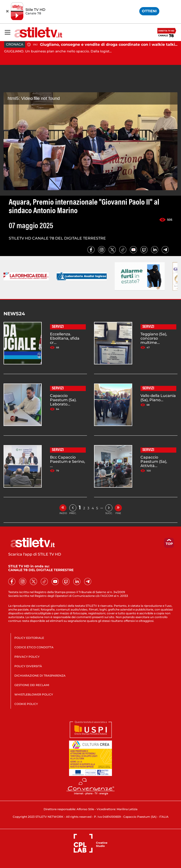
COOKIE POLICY (26, 704)
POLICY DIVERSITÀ (28, 666)
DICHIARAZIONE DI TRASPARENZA (40, 676)
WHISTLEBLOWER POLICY (34, 694)
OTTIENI (149, 11)
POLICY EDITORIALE (29, 638)
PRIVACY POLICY (27, 657)
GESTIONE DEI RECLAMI (32, 685)
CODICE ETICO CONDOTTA (34, 647)
